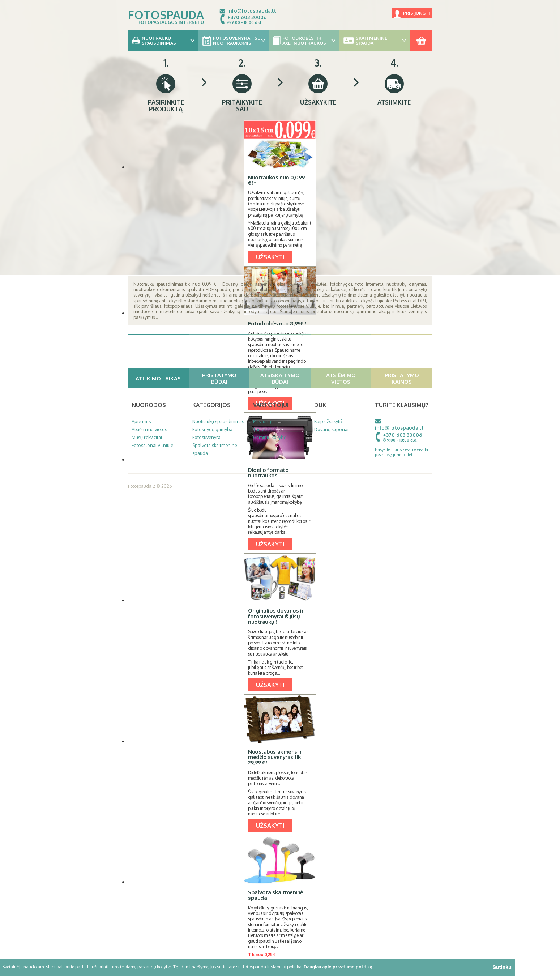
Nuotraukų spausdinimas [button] (163, 41)
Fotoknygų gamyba (212, 429)
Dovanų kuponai (331, 429)
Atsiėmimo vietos (348, 378)
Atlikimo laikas (161, 378)
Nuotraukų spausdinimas (218, 421)
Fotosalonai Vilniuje (152, 445)
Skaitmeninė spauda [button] (375, 41)
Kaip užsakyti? (328, 421)
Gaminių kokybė (270, 437)
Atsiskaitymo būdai (285, 378)
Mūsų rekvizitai (147, 437)
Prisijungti (417, 13)
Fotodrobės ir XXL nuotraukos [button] (304, 41)
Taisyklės (262, 429)
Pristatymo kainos (408, 378)
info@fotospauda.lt (252, 11)
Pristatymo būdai (225, 378)
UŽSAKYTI (270, 257)
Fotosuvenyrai (207, 437)
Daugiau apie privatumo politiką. (339, 967)
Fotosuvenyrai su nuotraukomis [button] (234, 41)
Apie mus (141, 421)
